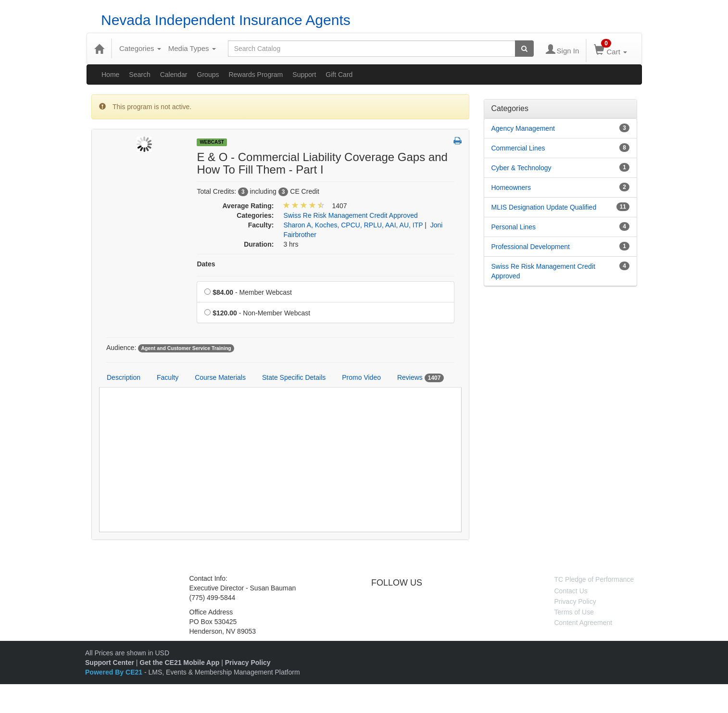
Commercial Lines (518, 148)
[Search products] (524, 49)
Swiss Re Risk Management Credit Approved (543, 271)
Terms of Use (574, 612)
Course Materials (220, 377)
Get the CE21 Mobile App (179, 663)
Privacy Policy (575, 601)
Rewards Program (256, 75)
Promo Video (361, 377)
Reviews (421, 378)
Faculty (168, 377)
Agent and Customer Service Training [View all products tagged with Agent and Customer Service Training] (186, 348)
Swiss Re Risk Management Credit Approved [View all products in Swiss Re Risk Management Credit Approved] (350, 215)
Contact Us (571, 591)
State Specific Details (294, 377)
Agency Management (523, 128)
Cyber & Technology (521, 168)
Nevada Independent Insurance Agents (226, 20)
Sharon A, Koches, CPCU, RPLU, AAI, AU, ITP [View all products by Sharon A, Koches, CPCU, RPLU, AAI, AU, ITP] (353, 225)
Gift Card (339, 75)
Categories (140, 48)
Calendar (174, 75)
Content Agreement (584, 623)
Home (110, 75)
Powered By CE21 (115, 672)
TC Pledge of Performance (594, 579)
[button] (458, 141)
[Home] (99, 49)
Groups (208, 75)
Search (139, 75)
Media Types (192, 48)
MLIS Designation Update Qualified (544, 207)
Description (124, 377)
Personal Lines (514, 227)
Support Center (110, 663)
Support (304, 75)
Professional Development (531, 247)
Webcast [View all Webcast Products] (212, 142)
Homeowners (511, 188)
